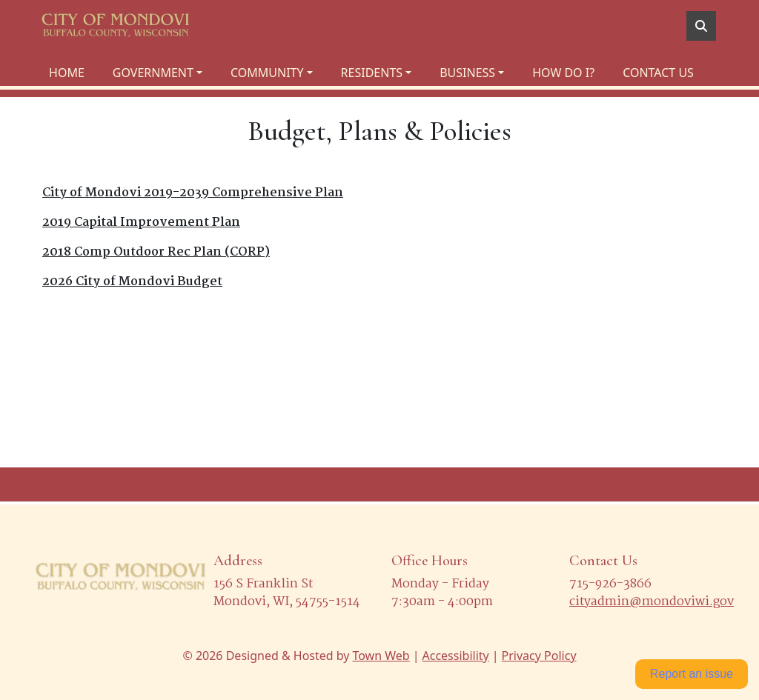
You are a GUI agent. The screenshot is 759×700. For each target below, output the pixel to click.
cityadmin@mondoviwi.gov (652, 602)
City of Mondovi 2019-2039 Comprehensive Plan (193, 193)
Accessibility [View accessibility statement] (456, 656)
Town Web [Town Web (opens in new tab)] (381, 656)
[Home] (116, 26)
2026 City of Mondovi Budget (132, 282)
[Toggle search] (701, 26)
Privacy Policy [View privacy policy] (539, 656)
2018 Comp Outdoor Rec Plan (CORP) (156, 252)
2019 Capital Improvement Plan (141, 223)
